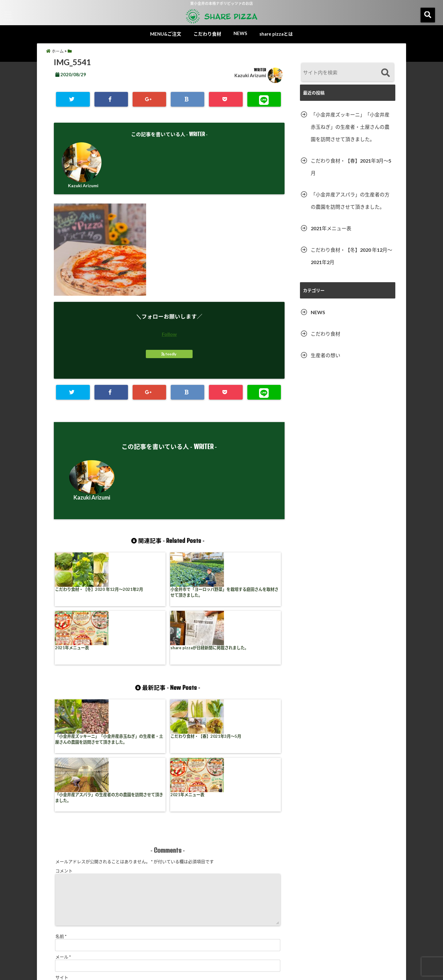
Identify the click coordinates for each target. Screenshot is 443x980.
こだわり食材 (207, 34)
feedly (169, 355)
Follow (169, 335)
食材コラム (167, 951)
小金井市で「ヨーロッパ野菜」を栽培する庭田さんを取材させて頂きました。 (139, 597)
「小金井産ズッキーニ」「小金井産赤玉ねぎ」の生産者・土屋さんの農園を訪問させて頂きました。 (81, 691)
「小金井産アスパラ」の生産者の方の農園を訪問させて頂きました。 (197, 688)
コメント (64, 761)
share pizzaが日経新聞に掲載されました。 (255, 594)
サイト (62, 867)
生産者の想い (325, 355)
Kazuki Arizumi (250, 75)
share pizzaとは (276, 34)
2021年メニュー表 (189, 591)
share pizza (210, 972)
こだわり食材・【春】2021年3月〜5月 (139, 685)
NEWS (240, 33)
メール (63, 847)
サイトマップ (277, 951)
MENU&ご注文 (166, 34)
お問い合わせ (317, 951)
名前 (61, 826)
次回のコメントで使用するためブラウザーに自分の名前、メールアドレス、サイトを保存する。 (148, 894)
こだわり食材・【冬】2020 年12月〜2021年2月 (82, 594)
